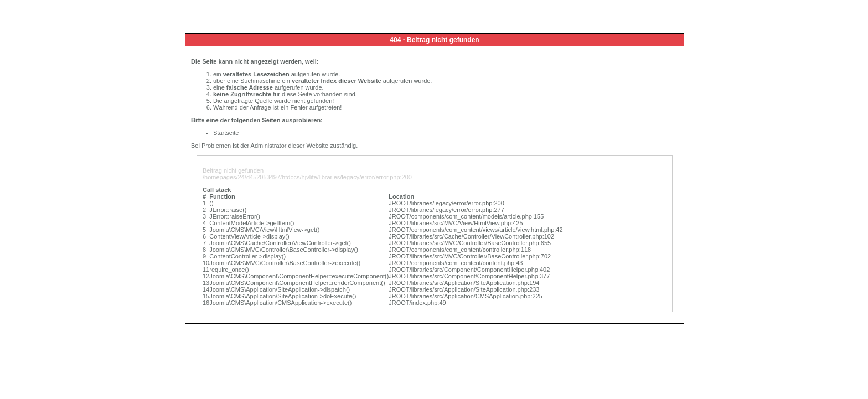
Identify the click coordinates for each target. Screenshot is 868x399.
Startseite (226, 133)
